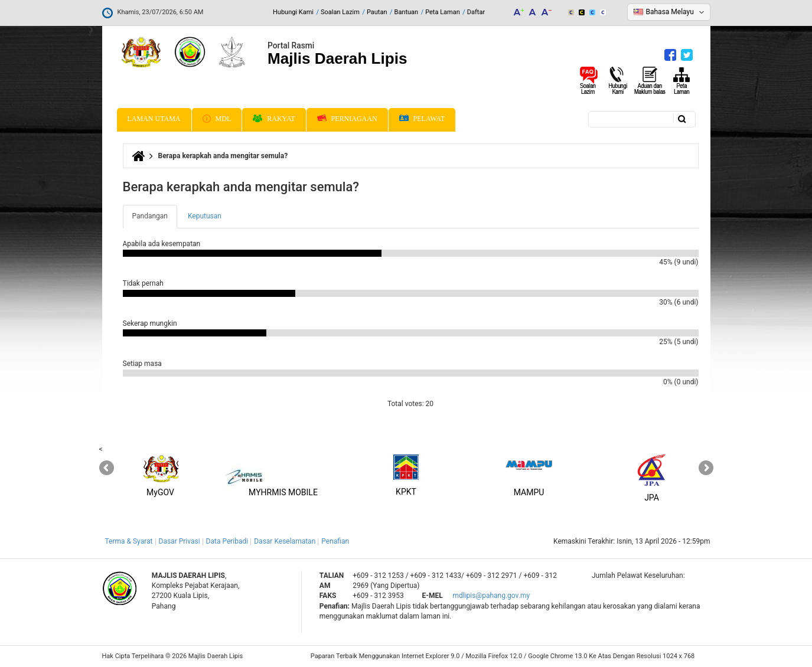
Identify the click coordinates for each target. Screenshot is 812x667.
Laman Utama (154, 119)
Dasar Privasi (180, 541)
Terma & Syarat (129, 541)
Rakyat (274, 119)
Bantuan (407, 12)
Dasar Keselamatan (285, 541)
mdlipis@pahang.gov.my (491, 596)
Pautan (377, 12)
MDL (217, 119)
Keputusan (205, 216)
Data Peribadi (227, 541)
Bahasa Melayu (670, 12)
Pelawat (422, 119)
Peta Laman (443, 12)
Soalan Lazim (340, 12)
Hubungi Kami (293, 12)
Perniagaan (347, 119)
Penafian (335, 541)
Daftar (476, 12)
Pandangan (155, 220)
